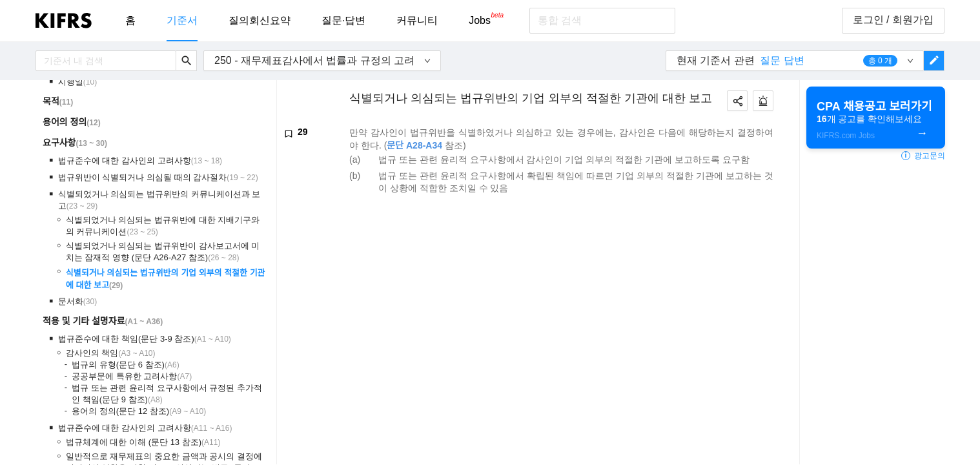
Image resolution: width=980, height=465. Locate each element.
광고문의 (923, 156)
